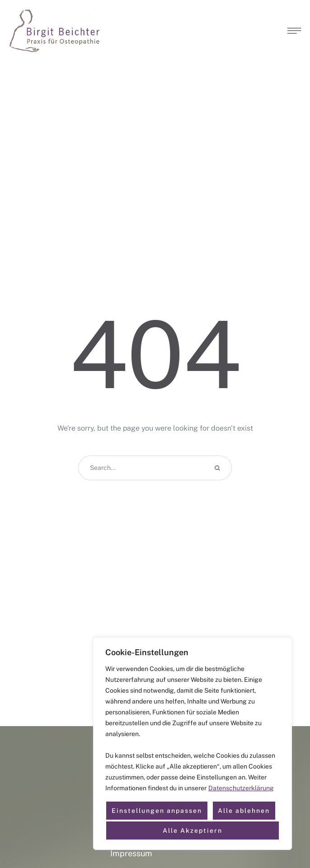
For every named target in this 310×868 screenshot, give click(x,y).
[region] (193, 744)
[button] (294, 31)
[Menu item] (155, 854)
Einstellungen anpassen (157, 811)
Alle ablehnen (244, 811)
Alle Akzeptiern (193, 830)
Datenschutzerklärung (241, 788)
